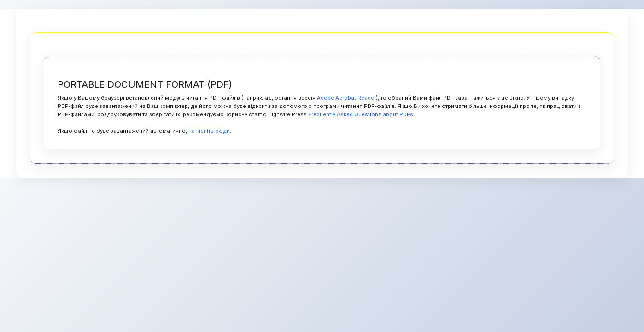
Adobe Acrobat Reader (346, 98)
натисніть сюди (209, 131)
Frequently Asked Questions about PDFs (361, 114)
